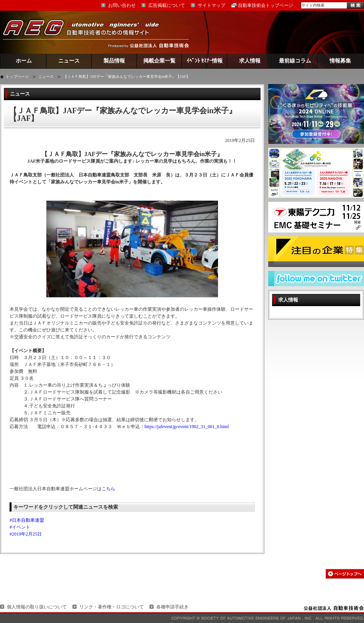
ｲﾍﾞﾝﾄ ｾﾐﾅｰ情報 (205, 61)
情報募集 (340, 61)
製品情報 (114, 61)
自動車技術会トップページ (266, 5)
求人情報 (250, 61)
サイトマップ (212, 5)
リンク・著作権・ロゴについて (111, 607)
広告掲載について (167, 5)
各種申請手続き (172, 607)
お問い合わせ (122, 5)
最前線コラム (295, 61)
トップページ (17, 77)
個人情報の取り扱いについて (37, 607)
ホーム (24, 61)
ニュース (69, 61)
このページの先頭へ (345, 574)
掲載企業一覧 (159, 61)
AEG (86, 32)
